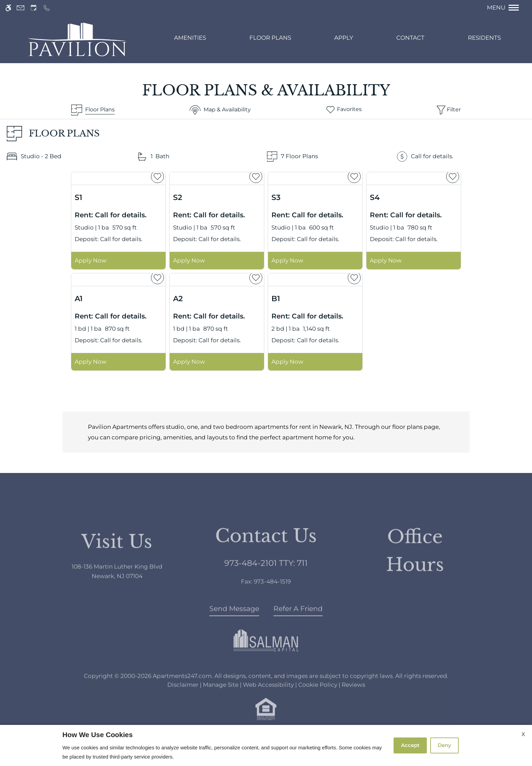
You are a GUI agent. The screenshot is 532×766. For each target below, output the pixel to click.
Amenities (190, 38)
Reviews (353, 698)
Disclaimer (183, 698)
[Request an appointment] (34, 8)
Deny (444, 745)
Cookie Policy (318, 698)
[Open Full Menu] (506, 8)
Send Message (234, 622)
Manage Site (221, 698)
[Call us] (47, 8)
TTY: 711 (266, 576)
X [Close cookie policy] (523, 734)
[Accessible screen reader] (8, 8)
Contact (410, 38)
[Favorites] (344, 110)
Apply (344, 38)
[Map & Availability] (220, 110)
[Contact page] (21, 8)
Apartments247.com (182, 689)
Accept (410, 745)
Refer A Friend (298, 622)
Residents (484, 38)
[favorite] (157, 177)
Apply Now (91, 260)
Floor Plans (270, 38)
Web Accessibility (268, 698)
